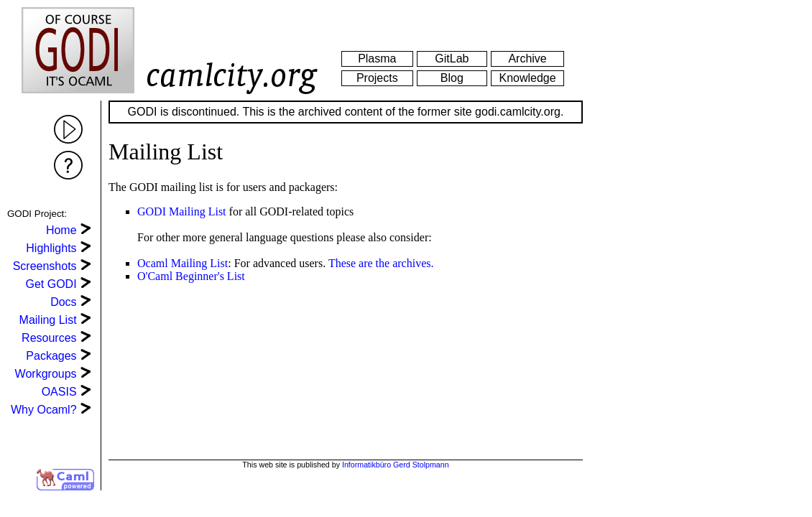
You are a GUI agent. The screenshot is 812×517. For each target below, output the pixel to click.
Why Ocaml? (44, 410)
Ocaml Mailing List (183, 263)
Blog (452, 78)
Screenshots (45, 266)
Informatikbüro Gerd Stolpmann (396, 465)
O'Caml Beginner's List (191, 276)
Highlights (51, 248)
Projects (377, 78)
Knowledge (527, 78)
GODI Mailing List (182, 211)
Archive (527, 59)
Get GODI (51, 284)
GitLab (452, 59)
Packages (51, 356)
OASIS (59, 392)
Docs (63, 302)
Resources (49, 338)
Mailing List (48, 320)
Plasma (377, 59)
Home (61, 230)
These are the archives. (381, 263)
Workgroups (46, 374)
